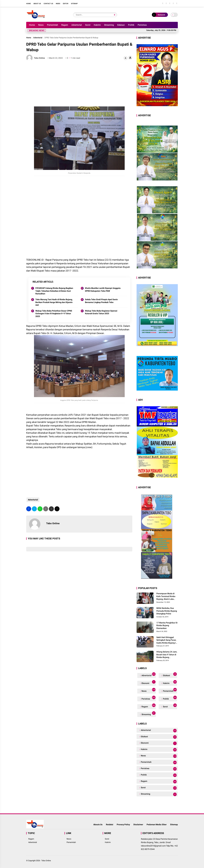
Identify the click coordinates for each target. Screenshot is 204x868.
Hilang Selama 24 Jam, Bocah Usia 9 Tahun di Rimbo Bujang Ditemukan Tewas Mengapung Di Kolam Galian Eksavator (167, 655)
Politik (131, 25)
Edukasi (121, 25)
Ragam (65, 25)
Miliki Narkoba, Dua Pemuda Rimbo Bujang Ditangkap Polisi (167, 611)
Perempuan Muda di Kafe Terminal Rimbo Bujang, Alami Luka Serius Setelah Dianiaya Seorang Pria (167, 596)
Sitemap (74, 4)
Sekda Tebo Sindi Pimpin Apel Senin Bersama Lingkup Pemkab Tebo (101, 301)
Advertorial (77, 25)
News (41, 25)
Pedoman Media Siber (157, 824)
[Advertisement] (79, 84)
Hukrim (97, 25)
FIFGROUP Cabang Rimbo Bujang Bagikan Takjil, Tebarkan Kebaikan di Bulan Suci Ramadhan (54, 291)
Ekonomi (148, 683)
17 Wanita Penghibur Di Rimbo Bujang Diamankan (167, 625)
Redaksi (110, 824)
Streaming (109, 25)
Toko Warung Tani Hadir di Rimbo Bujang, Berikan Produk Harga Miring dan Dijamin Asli (54, 302)
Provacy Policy (123, 824)
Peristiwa (142, 25)
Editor (66, 4)
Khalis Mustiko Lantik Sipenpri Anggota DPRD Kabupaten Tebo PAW (103, 290)
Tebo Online (46, 861)
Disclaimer (138, 824)
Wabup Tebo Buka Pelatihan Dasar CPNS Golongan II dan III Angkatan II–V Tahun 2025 (54, 314)
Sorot (88, 25)
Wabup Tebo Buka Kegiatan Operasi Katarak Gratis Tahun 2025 (101, 312)
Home (28, 4)
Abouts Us (98, 824)
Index (58, 4)
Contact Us (48, 4)
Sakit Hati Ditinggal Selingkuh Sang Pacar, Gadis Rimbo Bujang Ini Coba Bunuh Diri (167, 640)
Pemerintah (52, 25)
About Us (37, 4)
